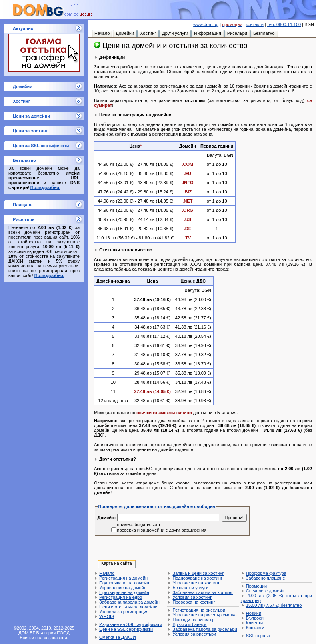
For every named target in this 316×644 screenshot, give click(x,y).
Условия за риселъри (194, 634)
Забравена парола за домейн (129, 602)
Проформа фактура (266, 573)
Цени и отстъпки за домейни (128, 607)
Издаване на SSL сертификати (131, 624)
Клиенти (254, 623)
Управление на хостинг (196, 583)
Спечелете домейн (265, 591)
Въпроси (255, 618)
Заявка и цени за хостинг (198, 573)
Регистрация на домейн (123, 578)
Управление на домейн (123, 588)
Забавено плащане (266, 578)
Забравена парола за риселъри (205, 629)
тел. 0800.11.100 (284, 24)
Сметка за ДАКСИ (118, 637)
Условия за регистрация (124, 612)
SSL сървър (258, 636)
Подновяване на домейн (124, 583)
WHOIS (107, 616)
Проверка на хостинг (194, 602)
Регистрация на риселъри (199, 610)
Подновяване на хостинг (197, 578)
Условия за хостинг (192, 597)
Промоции (256, 586)
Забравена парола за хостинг (203, 592)
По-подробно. (45, 187)
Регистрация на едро (121, 597)
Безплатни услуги (190, 588)
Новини (254, 613)
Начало (107, 573)
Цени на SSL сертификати (126, 629)
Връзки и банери (189, 624)
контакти (255, 24)
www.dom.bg (206, 24)
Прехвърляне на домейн (124, 592)
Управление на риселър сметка (204, 615)
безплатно (274, 605)
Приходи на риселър (193, 620)
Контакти (255, 628)
